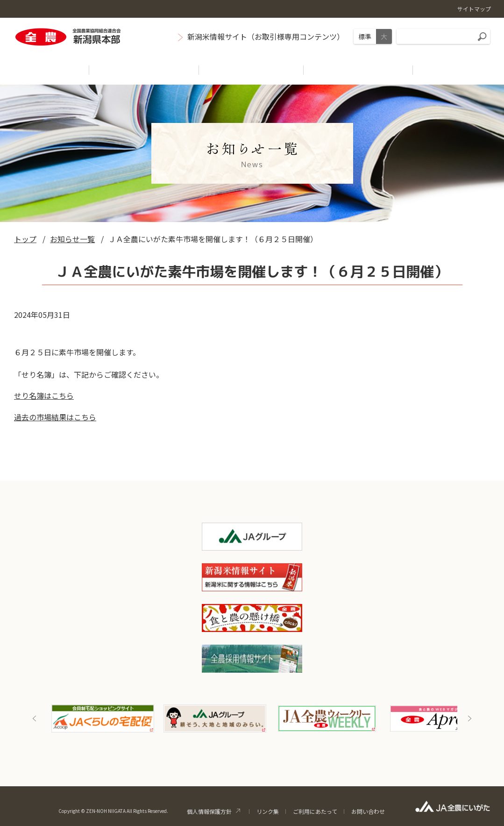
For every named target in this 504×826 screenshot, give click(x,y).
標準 (365, 36)
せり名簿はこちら (44, 395)
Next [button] (469, 718)
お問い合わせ (368, 811)
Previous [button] (35, 718)
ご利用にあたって (315, 811)
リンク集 (268, 811)
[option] (103, 718)
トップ (25, 239)
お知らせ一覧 (72, 239)
